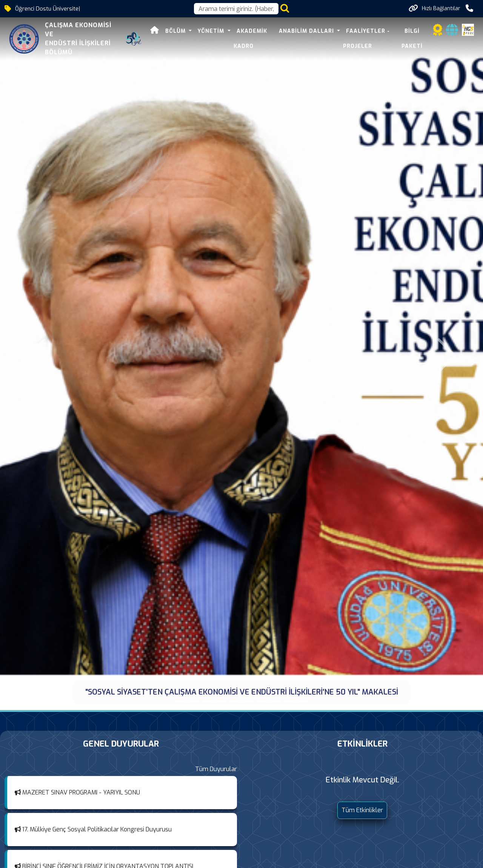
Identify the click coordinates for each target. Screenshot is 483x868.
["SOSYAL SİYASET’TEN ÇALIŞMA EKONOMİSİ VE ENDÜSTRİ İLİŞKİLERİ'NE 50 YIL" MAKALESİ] (180, 702)
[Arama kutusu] (236, 9)
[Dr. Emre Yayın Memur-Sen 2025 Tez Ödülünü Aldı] (275, 702)
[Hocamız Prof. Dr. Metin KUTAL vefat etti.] (235, 702)
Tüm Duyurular (216, 769)
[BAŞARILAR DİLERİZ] (262, 702)
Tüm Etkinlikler (362, 810)
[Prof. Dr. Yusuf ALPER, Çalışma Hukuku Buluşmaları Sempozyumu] (289, 702)
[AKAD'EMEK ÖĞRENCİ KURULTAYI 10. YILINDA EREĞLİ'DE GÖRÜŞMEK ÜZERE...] (208, 702)
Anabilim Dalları (307, 31)
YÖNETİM (212, 31)
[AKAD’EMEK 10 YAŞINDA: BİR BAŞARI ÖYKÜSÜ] (194, 702)
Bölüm (176, 31)
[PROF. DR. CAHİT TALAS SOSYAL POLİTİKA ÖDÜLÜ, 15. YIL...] (221, 702)
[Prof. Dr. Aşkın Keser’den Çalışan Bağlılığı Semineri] (248, 702)
